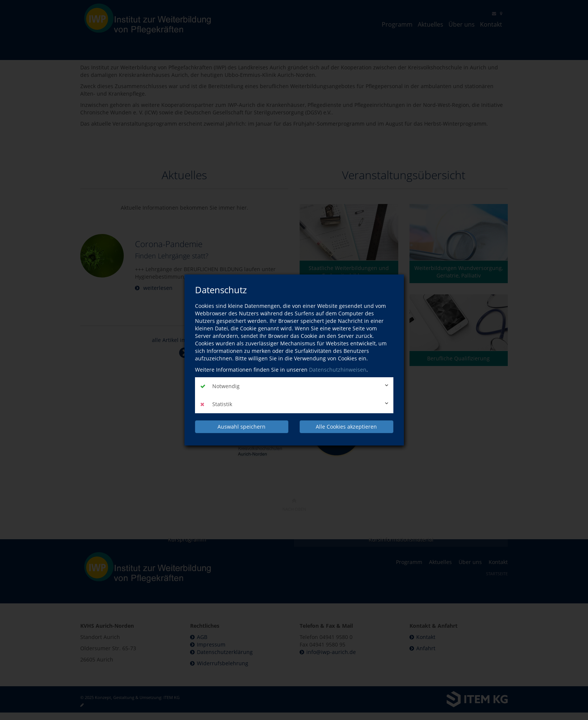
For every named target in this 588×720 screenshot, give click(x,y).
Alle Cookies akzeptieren (346, 427)
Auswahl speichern (241, 427)
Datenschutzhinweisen (338, 370)
